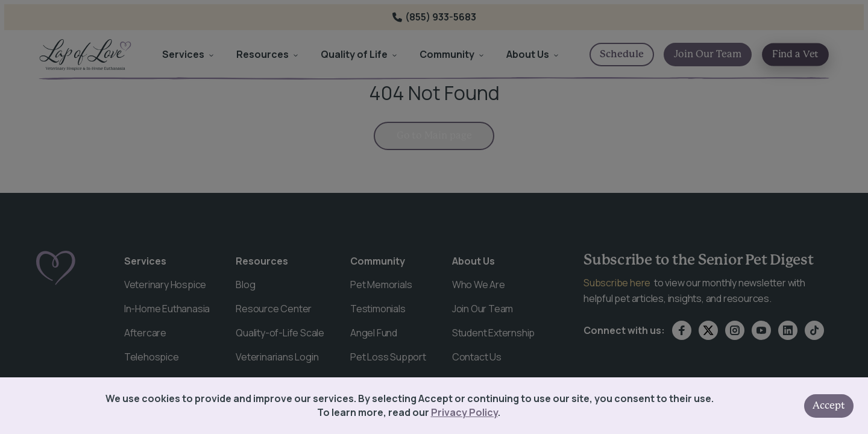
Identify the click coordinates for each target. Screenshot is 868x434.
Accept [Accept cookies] (829, 406)
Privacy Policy (464, 412)
